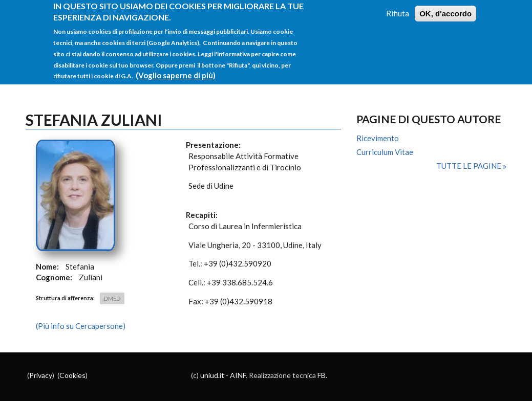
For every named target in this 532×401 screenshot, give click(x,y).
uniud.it (212, 375)
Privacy (41, 375)
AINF (238, 375)
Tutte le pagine (470, 166)
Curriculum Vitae (385, 152)
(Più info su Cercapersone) (81, 326)
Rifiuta (398, 7)
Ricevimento (378, 138)
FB (322, 375)
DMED (112, 298)
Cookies (72, 375)
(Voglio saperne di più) (176, 69)
